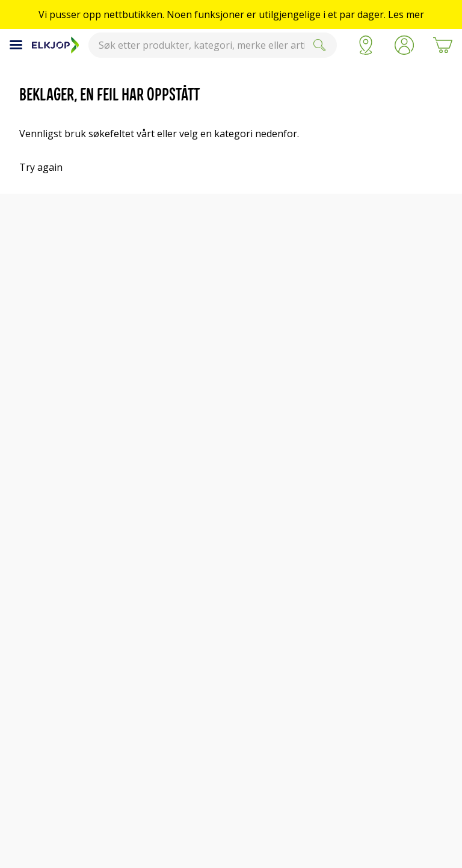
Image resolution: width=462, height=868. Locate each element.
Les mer (406, 14)
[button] (404, 45)
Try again (41, 167)
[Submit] (319, 45)
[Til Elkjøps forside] (55, 45)
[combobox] (213, 45)
